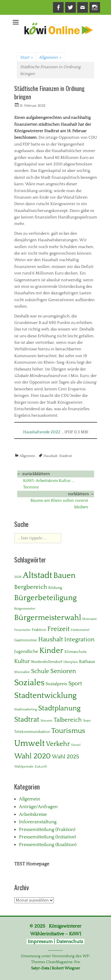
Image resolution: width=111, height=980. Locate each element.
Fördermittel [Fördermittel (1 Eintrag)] (80, 630)
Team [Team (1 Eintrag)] (87, 721)
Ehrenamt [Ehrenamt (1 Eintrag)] (90, 619)
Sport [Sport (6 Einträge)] (75, 684)
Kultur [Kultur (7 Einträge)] (22, 661)
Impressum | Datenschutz (55, 941)
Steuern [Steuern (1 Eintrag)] (46, 721)
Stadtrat (66, 456)
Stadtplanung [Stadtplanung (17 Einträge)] (59, 708)
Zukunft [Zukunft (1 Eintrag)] (41, 767)
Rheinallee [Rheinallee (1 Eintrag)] (22, 672)
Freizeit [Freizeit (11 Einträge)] (58, 629)
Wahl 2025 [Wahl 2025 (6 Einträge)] (65, 757)
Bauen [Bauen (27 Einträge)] (64, 575)
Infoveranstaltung (38, 822)
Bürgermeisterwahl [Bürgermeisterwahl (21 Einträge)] (48, 618)
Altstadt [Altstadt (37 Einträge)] (37, 575)
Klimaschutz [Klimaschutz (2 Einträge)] (75, 652)
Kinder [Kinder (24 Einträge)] (51, 651)
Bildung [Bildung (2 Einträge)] (55, 588)
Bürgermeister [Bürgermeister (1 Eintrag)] (25, 609)
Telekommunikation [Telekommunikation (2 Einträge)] (32, 732)
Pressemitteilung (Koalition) (48, 845)
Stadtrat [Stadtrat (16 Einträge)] (27, 720)
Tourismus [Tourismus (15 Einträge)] (68, 731)
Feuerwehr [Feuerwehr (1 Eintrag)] (22, 630)
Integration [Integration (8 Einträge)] (79, 640)
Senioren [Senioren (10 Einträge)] (63, 671)
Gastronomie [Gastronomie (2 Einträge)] (26, 640)
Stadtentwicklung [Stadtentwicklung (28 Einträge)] (45, 696)
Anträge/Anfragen (38, 807)
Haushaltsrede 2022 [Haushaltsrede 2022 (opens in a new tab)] (42, 432)
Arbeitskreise (33, 814)
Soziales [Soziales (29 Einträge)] (29, 683)
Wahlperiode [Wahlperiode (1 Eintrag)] (24, 767)
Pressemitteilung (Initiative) (47, 837)
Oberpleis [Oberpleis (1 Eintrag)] (71, 662)
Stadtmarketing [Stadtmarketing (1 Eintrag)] (26, 709)
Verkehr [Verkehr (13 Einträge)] (58, 744)
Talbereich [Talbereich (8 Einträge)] (68, 720)
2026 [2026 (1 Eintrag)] (18, 577)
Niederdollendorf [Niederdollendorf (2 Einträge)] (47, 662)
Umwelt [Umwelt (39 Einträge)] (29, 743)
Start (26, 57)
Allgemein (50, 57)
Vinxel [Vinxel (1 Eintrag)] (76, 745)
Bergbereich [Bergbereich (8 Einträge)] (31, 587)
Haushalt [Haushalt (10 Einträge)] (51, 640)
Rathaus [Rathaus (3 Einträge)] (87, 662)
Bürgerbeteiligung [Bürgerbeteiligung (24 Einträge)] (45, 598)
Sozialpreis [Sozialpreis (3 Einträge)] (56, 684)
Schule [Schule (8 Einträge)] (40, 671)
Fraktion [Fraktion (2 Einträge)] (39, 630)
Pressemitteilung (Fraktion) (47, 829)
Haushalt (50, 456)
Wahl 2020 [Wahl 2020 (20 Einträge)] (32, 756)
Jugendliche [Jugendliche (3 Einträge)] (26, 652)
